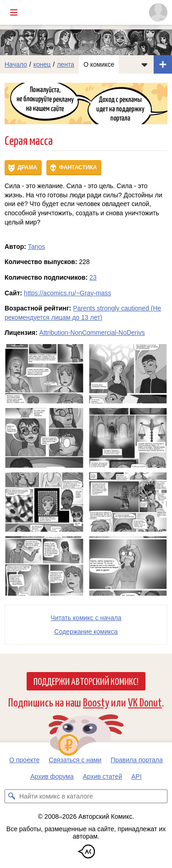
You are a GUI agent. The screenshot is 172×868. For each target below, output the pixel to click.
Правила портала (137, 760)
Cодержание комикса (86, 632)
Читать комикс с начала (86, 618)
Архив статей (103, 776)
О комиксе (99, 64)
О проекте (24, 760)
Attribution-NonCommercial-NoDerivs (92, 333)
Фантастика (78, 167)
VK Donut (145, 702)
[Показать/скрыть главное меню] (14, 12)
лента (66, 64)
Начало (16, 64)
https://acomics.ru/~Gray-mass (67, 293)
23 (93, 277)
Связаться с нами (75, 760)
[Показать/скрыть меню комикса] (144, 64)
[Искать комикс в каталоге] (11, 796)
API (136, 776)
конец (42, 64)
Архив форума (52, 776)
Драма (27, 167)
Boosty (96, 702)
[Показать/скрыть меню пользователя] (158, 12)
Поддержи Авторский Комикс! (86, 681)
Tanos (36, 247)
